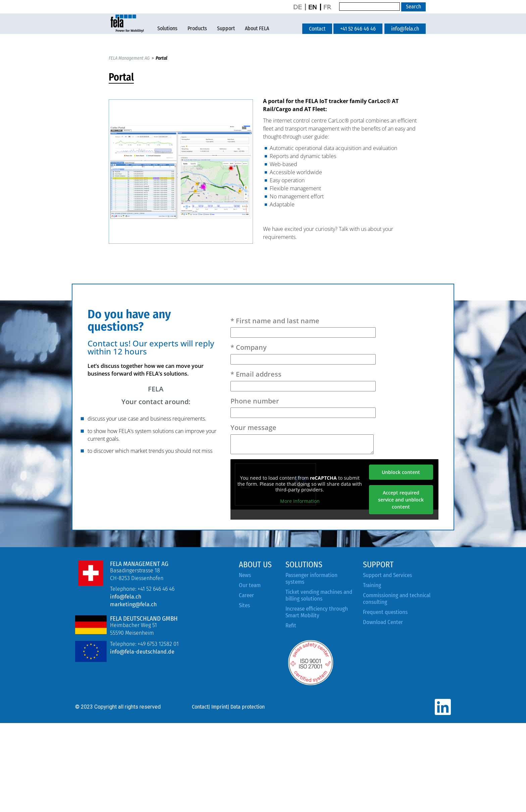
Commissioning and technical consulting (397, 599)
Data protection (248, 707)
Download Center (383, 622)
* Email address (303, 380)
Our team (250, 585)
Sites (244, 605)
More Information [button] (300, 501)
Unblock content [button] (401, 472)
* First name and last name (303, 327)
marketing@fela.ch (133, 604)
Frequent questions (385, 612)
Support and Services (387, 575)
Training (372, 585)
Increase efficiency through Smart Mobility (317, 612)
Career (246, 595)
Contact (200, 707)
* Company (303, 353)
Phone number (303, 407)
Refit (291, 626)
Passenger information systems (311, 579)
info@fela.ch (126, 597)
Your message (302, 439)
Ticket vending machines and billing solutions (319, 595)
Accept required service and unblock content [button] (401, 500)
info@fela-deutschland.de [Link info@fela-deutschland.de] (142, 652)
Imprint (219, 707)
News (245, 575)
